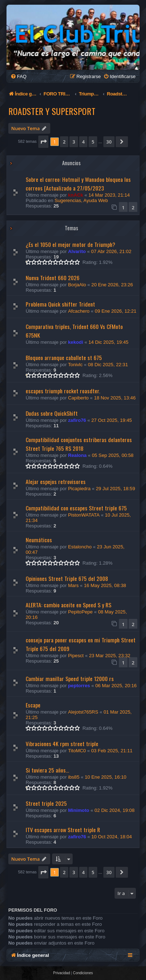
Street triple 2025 (46, 803)
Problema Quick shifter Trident (60, 304)
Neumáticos (39, 540)
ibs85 (74, 777)
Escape (33, 705)
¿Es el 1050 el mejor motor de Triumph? (70, 244)
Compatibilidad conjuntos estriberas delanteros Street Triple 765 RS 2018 (79, 444)
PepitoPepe (80, 612)
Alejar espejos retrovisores (56, 482)
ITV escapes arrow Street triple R (63, 830)
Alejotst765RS (83, 712)
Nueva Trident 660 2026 (53, 278)
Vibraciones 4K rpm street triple (62, 744)
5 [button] (93, 142)
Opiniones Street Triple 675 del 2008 (67, 578)
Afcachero (79, 311)
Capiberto (78, 398)
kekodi (76, 342)
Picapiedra (79, 489)
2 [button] (64, 142)
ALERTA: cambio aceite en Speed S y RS (68, 605)
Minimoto (79, 810)
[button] (43, 142)
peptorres (79, 686)
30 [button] (109, 142)
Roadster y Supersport (52, 111)
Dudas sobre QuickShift (52, 413)
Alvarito (77, 251)
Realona (77, 455)
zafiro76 (77, 420)
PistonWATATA (84, 515)
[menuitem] (18, 76)
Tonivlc (75, 365)
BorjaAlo (77, 285)
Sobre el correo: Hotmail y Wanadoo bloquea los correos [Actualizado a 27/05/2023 (78, 184)
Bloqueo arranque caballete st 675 (64, 358)
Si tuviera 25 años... (47, 770)
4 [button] (83, 142)
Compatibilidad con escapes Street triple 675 (76, 508)
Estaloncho (80, 547)
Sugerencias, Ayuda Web (81, 200)
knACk (76, 195)
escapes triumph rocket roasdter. (63, 391)
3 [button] (74, 142)
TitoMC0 (77, 751)
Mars (73, 585)
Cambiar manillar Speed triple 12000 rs (70, 679)
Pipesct (76, 656)
